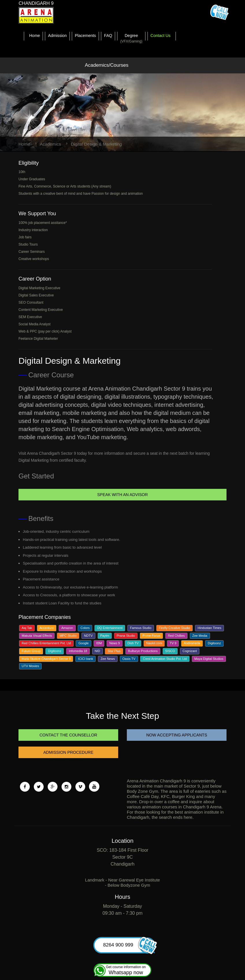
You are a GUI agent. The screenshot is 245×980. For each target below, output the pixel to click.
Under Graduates (32, 179)
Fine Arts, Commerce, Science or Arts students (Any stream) (65, 186)
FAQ (108, 36)
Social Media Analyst (35, 324)
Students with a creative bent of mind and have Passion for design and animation (81, 194)
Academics (50, 144)
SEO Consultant (31, 302)
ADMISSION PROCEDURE (68, 752)
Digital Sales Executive (36, 295)
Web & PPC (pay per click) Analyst (45, 331)
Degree (131, 39)
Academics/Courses (106, 65)
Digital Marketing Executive (39, 288)
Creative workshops (34, 259)
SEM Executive (30, 317)
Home (35, 36)
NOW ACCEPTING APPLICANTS (177, 735)
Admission (57, 36)
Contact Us (160, 36)
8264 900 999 (127, 945)
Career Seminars (32, 252)
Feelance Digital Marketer (38, 339)
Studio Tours (28, 244)
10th (22, 172)
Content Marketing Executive (41, 310)
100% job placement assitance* (43, 223)
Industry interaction (33, 230)
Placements (85, 36)
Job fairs (25, 237)
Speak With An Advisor (122, 495)
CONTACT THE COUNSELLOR (68, 735)
